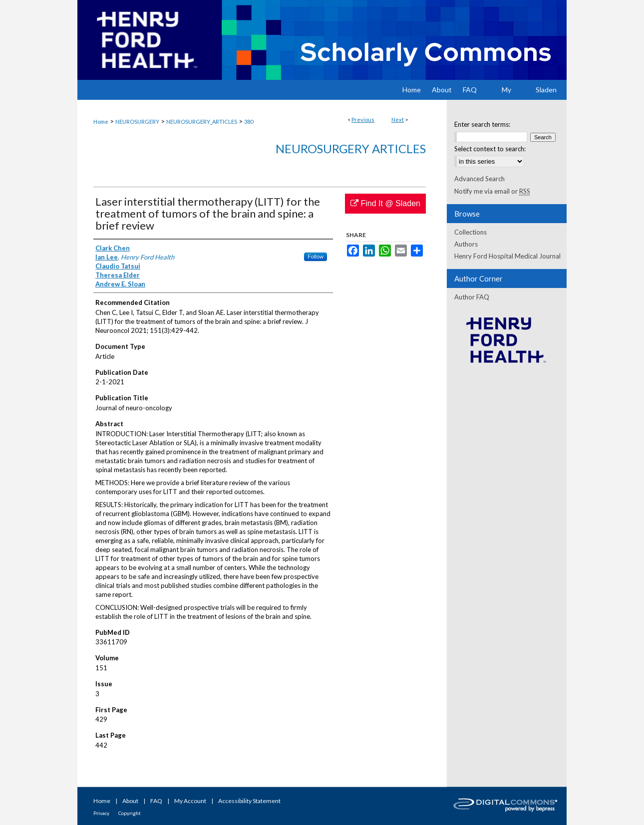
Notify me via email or (492, 191)
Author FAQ (472, 297)
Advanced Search (480, 179)
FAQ (156, 801)
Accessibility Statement (249, 801)
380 (249, 122)
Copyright (130, 813)
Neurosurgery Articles (351, 148)
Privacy (101, 813)
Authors (466, 244)
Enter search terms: (482, 124)
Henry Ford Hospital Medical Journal (507, 256)
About (130, 801)
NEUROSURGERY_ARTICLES (202, 122)
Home (101, 122)
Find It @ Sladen (385, 203)
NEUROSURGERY (137, 122)
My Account (190, 801)
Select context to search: (490, 149)
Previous (363, 120)
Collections (471, 232)
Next (398, 120)
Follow (316, 257)
